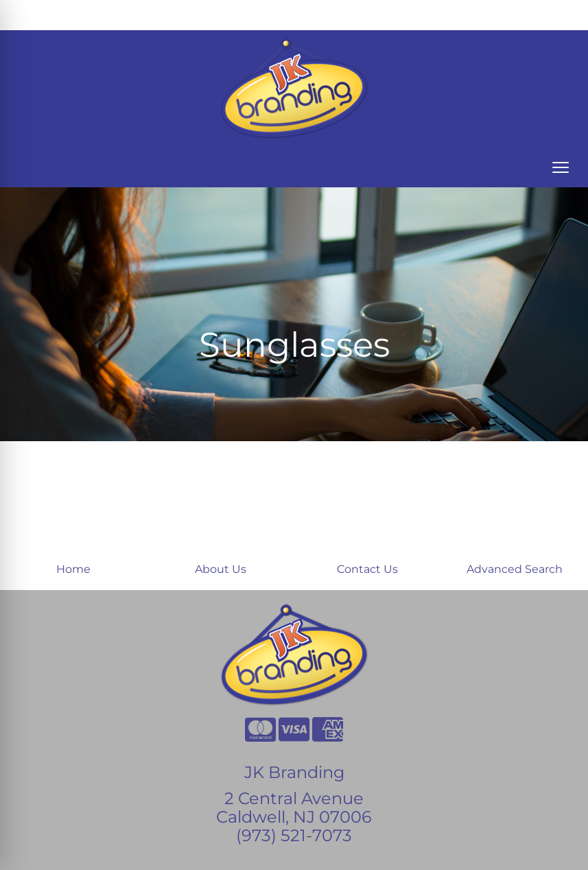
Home (73, 569)
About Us (221, 569)
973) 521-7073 (297, 835)
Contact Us (367, 569)
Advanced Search (515, 569)
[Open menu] (561, 167)
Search (435, 15)
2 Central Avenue (294, 798)
